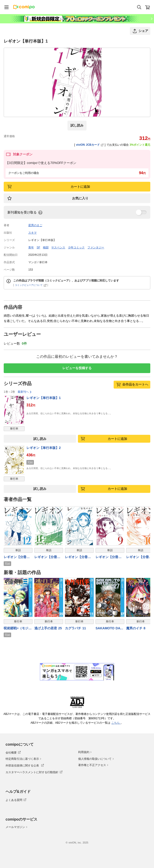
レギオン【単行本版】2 (44, 448)
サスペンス (58, 247)
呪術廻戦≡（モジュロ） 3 (18, 629)
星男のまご (35, 225)
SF (38, 247)
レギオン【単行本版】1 (44, 398)
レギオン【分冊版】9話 (107, 557)
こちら (116, 723)
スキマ (32, 233)
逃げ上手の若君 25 (48, 628)
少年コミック (76, 247)
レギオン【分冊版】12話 (15, 557)
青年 (31, 247)
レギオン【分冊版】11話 (46, 557)
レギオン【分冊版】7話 (76, 557)
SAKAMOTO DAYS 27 (110, 629)
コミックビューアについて (31, 285)
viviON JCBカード (90, 145)
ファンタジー (96, 247)
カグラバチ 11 (75, 628)
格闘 (46, 247)
